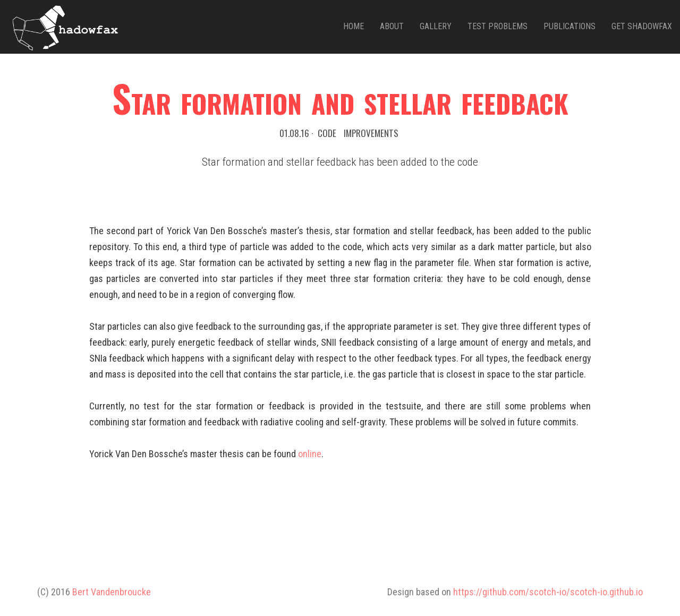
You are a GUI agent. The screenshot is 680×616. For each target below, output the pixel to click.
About (392, 26)
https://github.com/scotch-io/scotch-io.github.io (548, 592)
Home (354, 26)
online (310, 454)
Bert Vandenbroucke (112, 592)
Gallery (436, 26)
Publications (569, 26)
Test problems (498, 26)
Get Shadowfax (642, 26)
